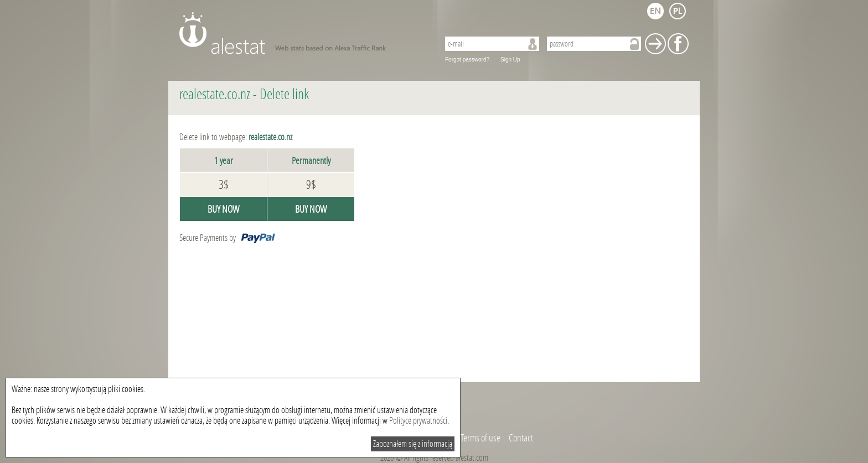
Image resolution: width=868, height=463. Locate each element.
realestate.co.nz (215, 94)
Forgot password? (467, 60)
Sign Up (510, 60)
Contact (521, 438)
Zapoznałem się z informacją (413, 444)
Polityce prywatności (418, 421)
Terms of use (480, 438)
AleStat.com (303, 33)
